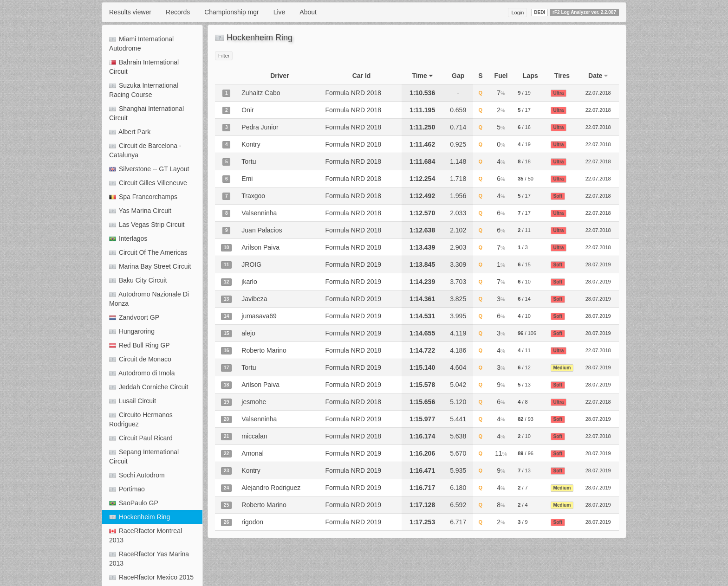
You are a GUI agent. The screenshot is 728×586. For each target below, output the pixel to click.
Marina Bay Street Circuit (150, 266)
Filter (224, 56)
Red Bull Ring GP (140, 345)
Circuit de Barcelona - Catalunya (145, 150)
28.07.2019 (598, 264)
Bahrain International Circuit (144, 67)
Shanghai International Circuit (146, 113)
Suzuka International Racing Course (144, 90)
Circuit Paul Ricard (141, 438)
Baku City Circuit (138, 280)
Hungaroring (132, 331)
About (308, 12)
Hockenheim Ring (140, 517)
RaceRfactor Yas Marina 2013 (149, 559)
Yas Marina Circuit (140, 211)
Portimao (127, 489)
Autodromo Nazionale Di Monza (149, 299)
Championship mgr (232, 12)
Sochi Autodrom (137, 475)
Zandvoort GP (134, 317)
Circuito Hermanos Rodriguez (141, 419)
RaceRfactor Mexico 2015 (151, 577)
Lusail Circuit (133, 401)
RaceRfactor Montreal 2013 (146, 535)
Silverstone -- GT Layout (149, 169)
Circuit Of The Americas (148, 252)
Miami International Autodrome (141, 44)
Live (279, 12)
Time (422, 76)
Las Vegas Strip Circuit (147, 225)
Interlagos (128, 238)
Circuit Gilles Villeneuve (148, 183)
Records (178, 12)
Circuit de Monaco (140, 359)
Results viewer (130, 12)
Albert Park (130, 132)
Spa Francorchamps (143, 197)
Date (598, 76)
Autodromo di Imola (142, 373)
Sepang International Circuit (144, 457)
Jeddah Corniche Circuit (149, 387)
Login (517, 13)
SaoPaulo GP (134, 503)
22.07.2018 (598, 93)
